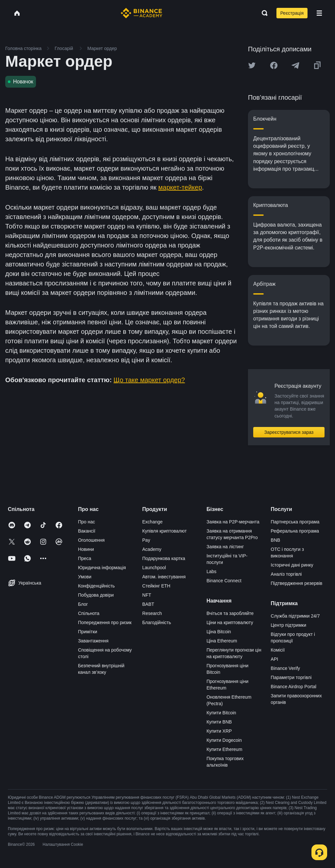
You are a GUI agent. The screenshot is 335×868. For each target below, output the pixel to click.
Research (152, 613)
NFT (147, 595)
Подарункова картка (164, 558)
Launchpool (154, 568)
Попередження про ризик (105, 622)
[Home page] (141, 13)
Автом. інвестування (164, 577)
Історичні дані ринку (292, 565)
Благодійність (157, 622)
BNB (276, 540)
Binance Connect (224, 581)
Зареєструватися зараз (289, 432)
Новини (86, 549)
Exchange (152, 522)
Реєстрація (292, 13)
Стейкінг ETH (156, 586)
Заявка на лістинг (225, 547)
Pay (146, 540)
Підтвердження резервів (297, 583)
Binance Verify (286, 668)
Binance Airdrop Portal (294, 687)
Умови (85, 577)
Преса (84, 558)
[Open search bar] (263, 13)
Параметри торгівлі (291, 677)
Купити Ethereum (224, 749)
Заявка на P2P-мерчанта (233, 522)
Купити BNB (219, 722)
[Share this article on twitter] (252, 65)
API (275, 659)
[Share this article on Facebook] (274, 65)
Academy (152, 549)
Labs (211, 571)
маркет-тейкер (180, 187)
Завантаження (93, 641)
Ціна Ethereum (222, 641)
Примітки (88, 632)
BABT (148, 604)
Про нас (86, 522)
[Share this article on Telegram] (295, 65)
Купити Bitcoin (221, 713)
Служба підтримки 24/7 (295, 616)
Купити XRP (219, 731)
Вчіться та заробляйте (230, 613)
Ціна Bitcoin (219, 632)
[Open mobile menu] (319, 13)
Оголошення (91, 540)
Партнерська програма (295, 522)
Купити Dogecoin (224, 740)
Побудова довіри (96, 595)
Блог (83, 604)
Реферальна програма (295, 531)
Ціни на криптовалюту (230, 622)
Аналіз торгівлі (286, 574)
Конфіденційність (96, 586)
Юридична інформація (102, 568)
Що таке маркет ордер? (149, 380)
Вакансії (87, 531)
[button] (319, 13)
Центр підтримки (289, 625)
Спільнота (89, 613)
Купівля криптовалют (165, 531)
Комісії (278, 650)
